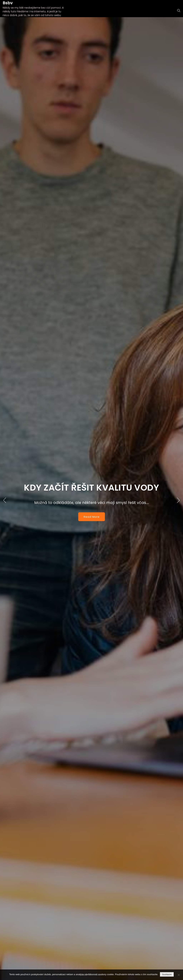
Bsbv (8, 3)
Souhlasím (167, 974)
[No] (179, 975)
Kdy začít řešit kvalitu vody (91, 488)
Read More (92, 517)
